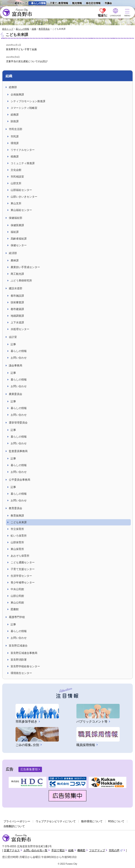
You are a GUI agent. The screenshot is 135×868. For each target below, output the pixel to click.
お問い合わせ (19, 358)
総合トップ (21, 3)
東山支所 (16, 203)
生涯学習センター (21, 576)
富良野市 (17, 838)
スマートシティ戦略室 (24, 108)
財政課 (15, 121)
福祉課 (15, 232)
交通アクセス (12, 850)
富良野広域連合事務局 (24, 653)
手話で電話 (58, 850)
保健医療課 (17, 225)
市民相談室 (17, 177)
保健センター (19, 245)
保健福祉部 (16, 218)
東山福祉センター (21, 210)
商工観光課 (17, 274)
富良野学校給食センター (25, 666)
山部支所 (16, 183)
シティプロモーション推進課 (28, 101)
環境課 (15, 143)
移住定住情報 (92, 3)
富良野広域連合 (18, 646)
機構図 (81, 850)
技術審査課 (17, 302)
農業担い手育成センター (25, 267)
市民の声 (116, 850)
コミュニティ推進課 (23, 163)
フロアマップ (97, 850)
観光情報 (76, 3)
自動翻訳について (14, 826)
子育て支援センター (23, 569)
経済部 (13, 253)
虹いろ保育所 (19, 536)
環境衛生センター (21, 673)
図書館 (15, 609)
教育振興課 (17, 516)
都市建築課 (17, 309)
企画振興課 (17, 95)
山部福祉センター (21, 190)
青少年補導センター (23, 583)
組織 (34, 29)
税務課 (15, 157)
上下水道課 (17, 322)
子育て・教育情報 (59, 3)
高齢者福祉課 (19, 239)
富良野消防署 (19, 660)
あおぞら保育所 (20, 556)
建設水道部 (16, 288)
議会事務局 (16, 366)
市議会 (108, 3)
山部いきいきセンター (24, 197)
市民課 (15, 136)
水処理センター (20, 329)
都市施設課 (17, 296)
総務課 (15, 115)
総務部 (13, 87)
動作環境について (92, 821)
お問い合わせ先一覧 (36, 850)
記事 (13, 344)
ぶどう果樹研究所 (21, 281)
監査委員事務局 (18, 451)
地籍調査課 (17, 316)
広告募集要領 (29, 769)
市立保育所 (17, 529)
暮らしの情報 (38, 3)
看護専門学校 (17, 617)
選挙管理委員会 (18, 423)
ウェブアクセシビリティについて (56, 821)
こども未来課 (19, 522)
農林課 (15, 260)
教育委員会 (44, 29)
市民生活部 (16, 129)
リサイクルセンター (23, 150)
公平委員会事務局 (20, 480)
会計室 (13, 337)
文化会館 (16, 170)
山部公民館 (17, 596)
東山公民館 (17, 603)
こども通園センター (23, 562)
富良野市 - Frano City (17, 13)
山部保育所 (17, 542)
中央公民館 (17, 589)
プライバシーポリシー (17, 821)
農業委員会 (16, 394)
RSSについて (116, 821)
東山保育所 (17, 549)
